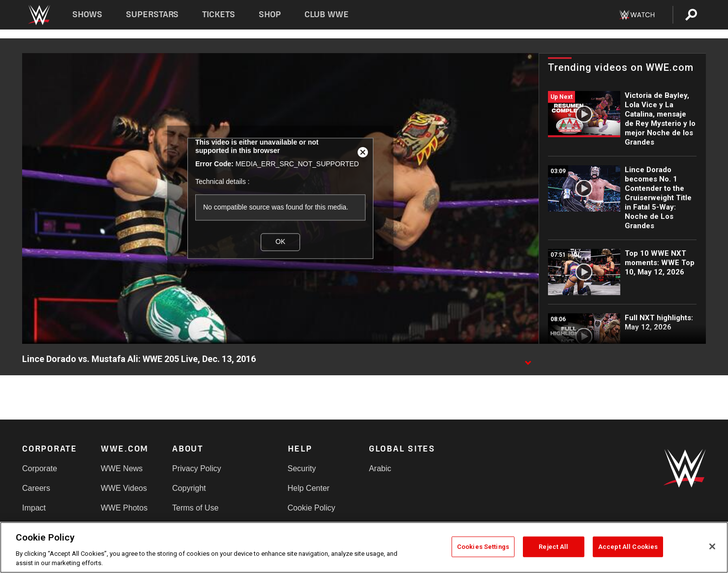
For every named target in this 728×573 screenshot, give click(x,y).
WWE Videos (124, 488)
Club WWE (327, 15)
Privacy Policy (197, 468)
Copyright (189, 488)
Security (302, 468)
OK (280, 241)
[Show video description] (528, 360)
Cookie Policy (312, 508)
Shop (270, 15)
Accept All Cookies (628, 547)
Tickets (219, 15)
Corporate (40, 468)
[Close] (712, 546)
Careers (36, 488)
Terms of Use (195, 508)
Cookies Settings (483, 547)
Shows (87, 15)
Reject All (553, 547)
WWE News (122, 468)
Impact (34, 508)
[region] (364, 547)
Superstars (152, 15)
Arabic (380, 468)
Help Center (309, 488)
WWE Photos (124, 508)
